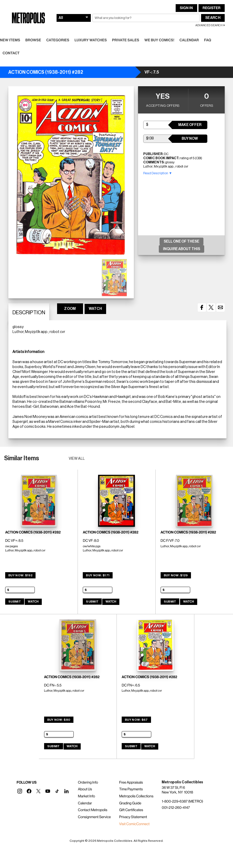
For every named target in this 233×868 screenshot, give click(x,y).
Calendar (189, 40)
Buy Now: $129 (176, 575)
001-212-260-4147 (176, 808)
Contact (11, 53)
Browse (33, 40)
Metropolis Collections (136, 796)
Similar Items (22, 458)
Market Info (86, 796)
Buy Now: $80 (59, 720)
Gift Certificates (131, 810)
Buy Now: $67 (136, 720)
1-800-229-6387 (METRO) (182, 802)
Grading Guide (130, 803)
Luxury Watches (91, 40)
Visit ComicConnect (134, 824)
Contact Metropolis (92, 810)
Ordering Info (88, 783)
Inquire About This (181, 249)
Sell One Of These (181, 242)
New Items (10, 40)
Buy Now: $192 (20, 575)
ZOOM (70, 309)
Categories (58, 40)
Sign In (186, 8)
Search (213, 18)
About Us (85, 789)
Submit (15, 602)
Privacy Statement (133, 817)
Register (212, 8)
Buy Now (190, 139)
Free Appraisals (131, 783)
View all (77, 459)
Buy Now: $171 (98, 575)
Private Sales (126, 40)
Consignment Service (94, 817)
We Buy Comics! (159, 40)
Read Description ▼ (158, 173)
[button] (20, 791)
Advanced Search (209, 25)
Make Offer (190, 125)
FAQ (207, 40)
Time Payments (131, 789)
